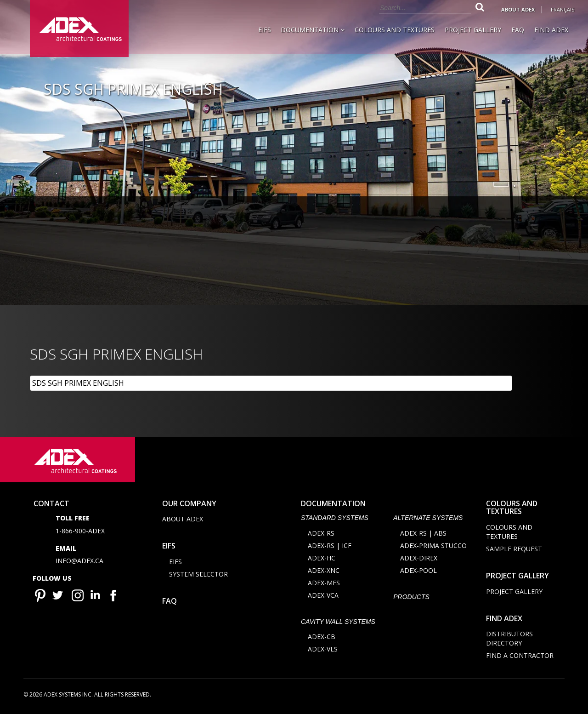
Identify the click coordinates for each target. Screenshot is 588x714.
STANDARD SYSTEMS (335, 520)
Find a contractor (520, 657)
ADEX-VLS (323, 651)
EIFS (265, 30)
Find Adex (551, 30)
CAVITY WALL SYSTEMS (338, 623)
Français (563, 9)
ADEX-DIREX (419, 559)
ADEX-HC (322, 559)
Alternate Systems (428, 520)
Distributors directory (509, 640)
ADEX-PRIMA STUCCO (433, 547)
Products (411, 598)
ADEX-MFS (324, 584)
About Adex (518, 9)
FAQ (518, 30)
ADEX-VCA (323, 597)
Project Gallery (473, 30)
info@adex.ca (79, 563)
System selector (198, 576)
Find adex (504, 620)
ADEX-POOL (418, 572)
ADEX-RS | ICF (330, 547)
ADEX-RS (321, 534)
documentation (333, 505)
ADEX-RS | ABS (423, 534)
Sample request (514, 551)
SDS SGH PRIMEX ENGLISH (78, 383)
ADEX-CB (322, 638)
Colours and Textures (395, 30)
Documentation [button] (313, 30)
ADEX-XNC (324, 572)
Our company (189, 505)
